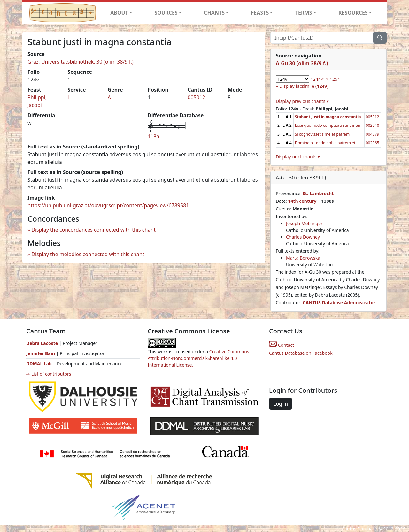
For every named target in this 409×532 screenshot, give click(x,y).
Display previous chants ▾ (302, 101)
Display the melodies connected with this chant (88, 254)
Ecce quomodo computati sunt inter (328, 125)
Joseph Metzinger (304, 223)
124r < (317, 79)
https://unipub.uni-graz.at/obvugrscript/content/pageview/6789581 (108, 205)
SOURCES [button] (166, 13)
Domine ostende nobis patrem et (325, 143)
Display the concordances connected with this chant (93, 230)
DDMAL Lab (39, 364)
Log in (281, 404)
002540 (373, 125)
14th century (302, 201)
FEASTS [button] (260, 13)
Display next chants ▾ (298, 157)
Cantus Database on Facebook (301, 353)
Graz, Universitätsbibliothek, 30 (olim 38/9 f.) (81, 62)
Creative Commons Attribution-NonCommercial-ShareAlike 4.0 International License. (198, 358)
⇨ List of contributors (49, 374)
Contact (282, 345)
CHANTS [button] (214, 13)
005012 (196, 97)
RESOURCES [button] (353, 13)
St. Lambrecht (318, 193)
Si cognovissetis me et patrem (322, 134)
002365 (373, 143)
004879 (373, 134)
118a (153, 136)
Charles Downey (303, 237)
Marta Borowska (303, 258)
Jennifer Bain (41, 353)
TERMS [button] (304, 13)
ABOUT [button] (119, 13)
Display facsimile (304, 86)
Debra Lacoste (42, 343)
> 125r (332, 79)
